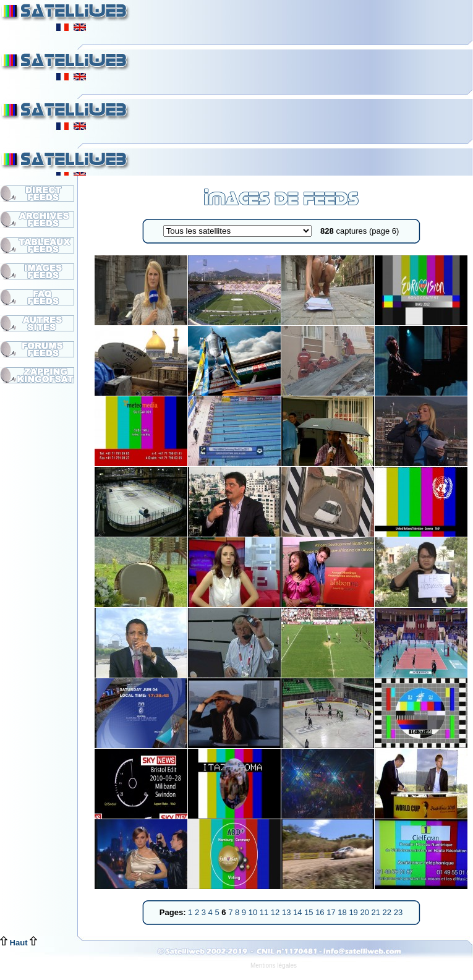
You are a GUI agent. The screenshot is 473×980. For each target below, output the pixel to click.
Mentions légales (274, 965)
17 (332, 912)
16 (321, 912)
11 (265, 912)
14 (299, 912)
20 (365, 912)
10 (254, 912)
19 (354, 912)
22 (388, 912)
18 (343, 912)
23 (398, 912)
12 (276, 912)
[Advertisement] (304, 87)
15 (310, 912)
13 (288, 912)
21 (377, 912)
